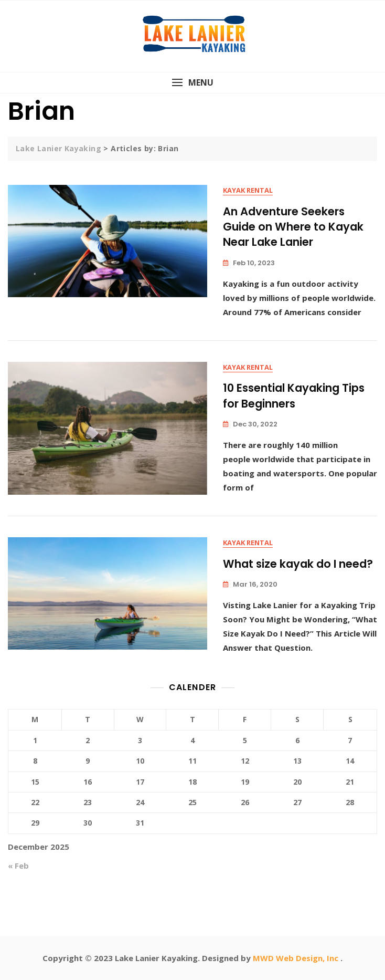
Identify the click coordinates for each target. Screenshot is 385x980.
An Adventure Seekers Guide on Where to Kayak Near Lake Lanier (293, 227)
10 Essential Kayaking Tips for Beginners (294, 395)
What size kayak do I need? (298, 564)
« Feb (18, 866)
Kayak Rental (248, 190)
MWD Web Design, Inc (297, 958)
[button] (192, 83)
